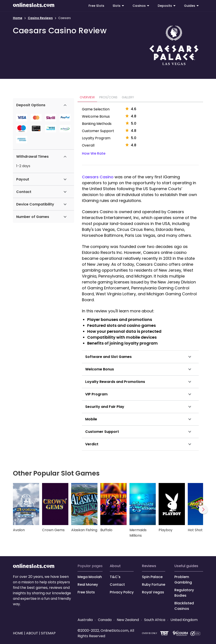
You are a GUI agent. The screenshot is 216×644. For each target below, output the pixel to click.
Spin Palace (152, 577)
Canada (105, 620)
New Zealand (128, 620)
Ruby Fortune (154, 585)
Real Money (88, 585)
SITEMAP (48, 633)
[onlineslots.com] (34, 567)
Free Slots (96, 6)
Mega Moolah (90, 577)
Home (18, 18)
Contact (117, 585)
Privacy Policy (122, 592)
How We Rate (94, 153)
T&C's (115, 577)
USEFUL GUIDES (186, 566)
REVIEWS (149, 566)
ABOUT (115, 566)
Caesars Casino (98, 177)
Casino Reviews (40, 18)
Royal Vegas (153, 592)
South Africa (155, 620)
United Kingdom (184, 620)
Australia (86, 620)
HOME (19, 633)
